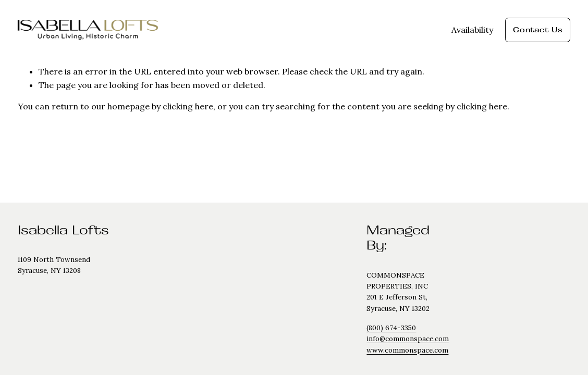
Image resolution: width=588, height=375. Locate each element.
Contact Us (537, 30)
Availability (472, 30)
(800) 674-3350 (391, 328)
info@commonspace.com (408, 339)
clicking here (188, 106)
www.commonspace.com (407, 350)
